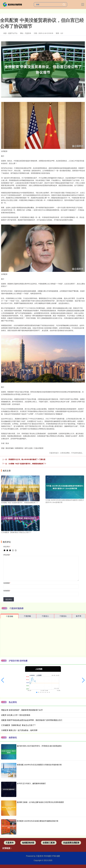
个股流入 (45, 616)
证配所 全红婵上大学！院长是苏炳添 (16, 715)
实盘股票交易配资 (71, 843)
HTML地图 (56, 856)
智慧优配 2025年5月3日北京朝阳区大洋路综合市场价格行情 (39, 765)
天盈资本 (10, 843)
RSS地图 (47, 856)
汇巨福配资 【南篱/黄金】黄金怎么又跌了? (18, 725)
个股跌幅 (27, 616)
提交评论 (9, 599)
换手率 (79, 616)
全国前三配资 (49, 843)
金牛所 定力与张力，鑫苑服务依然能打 (31, 783)
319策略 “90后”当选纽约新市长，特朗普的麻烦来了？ (27, 464)
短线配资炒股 (28, 843)
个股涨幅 (10, 616)
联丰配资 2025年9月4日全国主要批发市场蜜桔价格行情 (38, 821)
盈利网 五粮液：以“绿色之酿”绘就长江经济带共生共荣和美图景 (40, 802)
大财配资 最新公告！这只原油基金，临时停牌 (19, 730)
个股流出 (63, 616)
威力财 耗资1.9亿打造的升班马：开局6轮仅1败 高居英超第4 (39, 746)
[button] (3, 680)
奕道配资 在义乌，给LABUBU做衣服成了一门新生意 (27, 459)
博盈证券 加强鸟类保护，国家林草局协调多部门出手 (22, 710)
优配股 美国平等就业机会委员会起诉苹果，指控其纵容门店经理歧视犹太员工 (32, 720)
